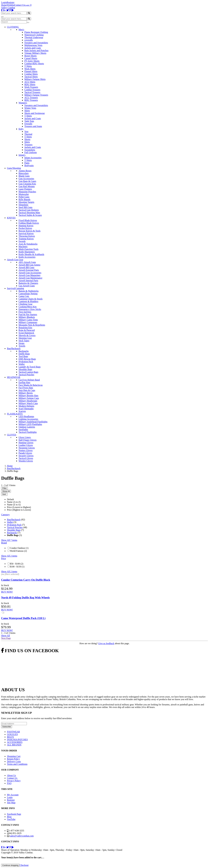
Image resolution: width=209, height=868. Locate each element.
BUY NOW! (7, 592)
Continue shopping (10, 865)
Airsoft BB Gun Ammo (29, 265)
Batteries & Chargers (28, 283)
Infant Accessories (33, 158)
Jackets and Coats (33, 48)
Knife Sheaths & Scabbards (31, 254)
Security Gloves (26, 456)
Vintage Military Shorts (35, 53)
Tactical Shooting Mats (29, 213)
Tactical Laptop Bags (28, 372)
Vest (26, 131)
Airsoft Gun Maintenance (30, 278)
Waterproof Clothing (34, 35)
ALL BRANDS (14, 745)
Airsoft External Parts (29, 270)
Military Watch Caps (28, 403)
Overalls (28, 124)
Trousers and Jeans (33, 126)
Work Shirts (30, 69)
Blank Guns (24, 176)
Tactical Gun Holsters (29, 210)
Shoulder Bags (25, 369)
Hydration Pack (26, 362)
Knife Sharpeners (27, 252)
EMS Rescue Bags (27, 359)
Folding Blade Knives (29, 223)
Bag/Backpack (14, 520)
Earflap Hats (24, 382)
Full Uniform (31, 152)
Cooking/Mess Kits (28, 307)
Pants (27, 163)
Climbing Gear (26, 304)
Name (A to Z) (14, 502)
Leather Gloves (26, 445)
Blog (9, 817)
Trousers (28, 145)
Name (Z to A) (14, 505)
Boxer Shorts (30, 56)
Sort (4, 494)
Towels (22, 346)
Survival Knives (26, 233)
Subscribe (7, 727)
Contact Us (20, 5)
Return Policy (13, 759)
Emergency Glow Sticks (30, 309)
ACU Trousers (31, 98)
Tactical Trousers (32, 92)
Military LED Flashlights (30, 424)
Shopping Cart (14, 756)
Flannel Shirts (31, 71)
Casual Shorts (31, 58)
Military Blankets (27, 317)
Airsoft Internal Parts (28, 280)
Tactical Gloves (26, 458)
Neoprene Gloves (27, 448)
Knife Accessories (27, 257)
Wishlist (11, 5)
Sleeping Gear (25, 338)
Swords (22, 241)
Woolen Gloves (26, 461)
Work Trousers (31, 87)
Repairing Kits (25, 328)
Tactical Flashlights (28, 432)
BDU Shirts (30, 84)
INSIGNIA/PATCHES (17, 740)
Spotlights (23, 429)
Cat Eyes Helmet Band (29, 380)
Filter (4, 488)
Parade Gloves (25, 453)
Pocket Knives (25, 228)
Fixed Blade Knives (28, 220)
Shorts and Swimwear (35, 113)
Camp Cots (24, 296)
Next (6, 638)
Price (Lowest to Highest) (19, 507)
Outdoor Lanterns (27, 427)
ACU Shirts (30, 82)
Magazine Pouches (27, 192)
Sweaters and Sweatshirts (36, 43)
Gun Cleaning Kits (27, 184)
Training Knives (26, 239)
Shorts (27, 139)
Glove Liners (25, 437)
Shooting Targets (26, 202)
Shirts (27, 142)
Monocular (24, 194)
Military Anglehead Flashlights (33, 422)
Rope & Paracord (27, 330)
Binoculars (24, 173)
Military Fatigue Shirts (35, 79)
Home (4, 5)
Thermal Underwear (34, 37)
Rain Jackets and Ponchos (36, 50)
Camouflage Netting (28, 294)
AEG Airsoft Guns (27, 262)
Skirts (27, 111)
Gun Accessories (26, 179)
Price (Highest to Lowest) (19, 510)
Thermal (28, 134)
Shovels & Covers (27, 335)
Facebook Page (14, 814)
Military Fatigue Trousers (36, 95)
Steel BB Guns (25, 207)
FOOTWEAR (13, 732)
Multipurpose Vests (33, 45)
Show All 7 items (9, 540)
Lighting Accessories (28, 419)
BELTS (10, 737)
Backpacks (24, 351)
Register (11, 2)
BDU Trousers (31, 100)
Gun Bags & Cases (27, 181)
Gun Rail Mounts (27, 186)
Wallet (22, 364)
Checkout (24, 865)
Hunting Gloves (26, 443)
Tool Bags (23, 356)
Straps (21, 343)
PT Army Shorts (32, 61)
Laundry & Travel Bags (30, 367)
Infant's (22, 155)
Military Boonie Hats (28, 396)
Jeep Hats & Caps (27, 390)
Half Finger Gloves (28, 440)
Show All (6, 491)
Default (10, 499)
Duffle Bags (24, 354)
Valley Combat (8, 8)
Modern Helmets (26, 406)
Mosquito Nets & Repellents (32, 325)
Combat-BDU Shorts (34, 64)
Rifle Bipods (24, 199)
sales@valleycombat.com (22, 836)
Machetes (23, 247)
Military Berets (26, 393)
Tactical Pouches (26, 375)
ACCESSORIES (15, 742)
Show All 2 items (9, 556)
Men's (21, 30)
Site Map (11, 803)
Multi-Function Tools (29, 249)
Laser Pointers (25, 189)
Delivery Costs (14, 761)
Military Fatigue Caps (29, 398)
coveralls (29, 40)
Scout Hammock (26, 333)
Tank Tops (29, 121)
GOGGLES (12, 734)
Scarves (22, 411)
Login (4, 2)
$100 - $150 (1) (17, 567)
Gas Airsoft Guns (27, 286)
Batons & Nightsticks (29, 291)
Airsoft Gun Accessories (30, 273)
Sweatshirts (30, 150)
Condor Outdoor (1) (19, 548)
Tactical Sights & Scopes (30, 215)
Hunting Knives (26, 226)
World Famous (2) (18, 551)
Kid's (21, 129)
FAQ (9, 783)
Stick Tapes (24, 341)
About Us (11, 775)
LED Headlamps (26, 416)
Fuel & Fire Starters (28, 314)
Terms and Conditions (17, 764)
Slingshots (23, 205)
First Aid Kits (25, 312)
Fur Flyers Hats (26, 388)
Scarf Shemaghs (26, 409)
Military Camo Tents (28, 320)
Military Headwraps (28, 401)
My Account (13, 795)
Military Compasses (28, 322)
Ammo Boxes (25, 171)
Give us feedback (106, 643)
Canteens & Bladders (28, 301)
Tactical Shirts (31, 77)
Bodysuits (29, 165)
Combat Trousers (32, 90)
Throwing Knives (27, 236)
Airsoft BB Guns (26, 267)
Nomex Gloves (26, 450)
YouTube (11, 819)
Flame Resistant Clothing (36, 32)
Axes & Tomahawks (28, 244)
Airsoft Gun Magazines (29, 275)
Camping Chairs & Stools (31, 299)
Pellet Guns (24, 197)
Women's (23, 103)
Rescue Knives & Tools (30, 231)
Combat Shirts (31, 74)
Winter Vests (30, 108)
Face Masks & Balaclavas (31, 385)
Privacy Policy (14, 781)
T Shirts (28, 66)
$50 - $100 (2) (17, 564)
